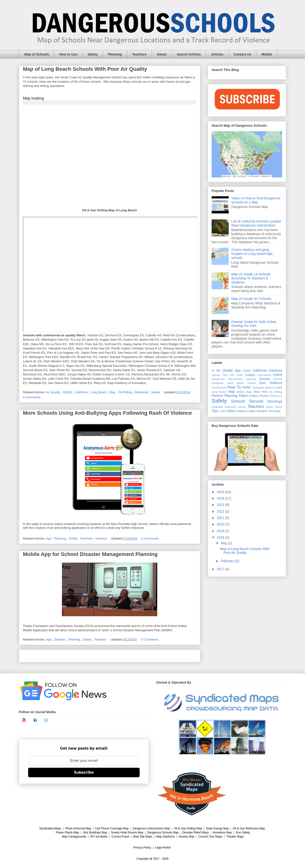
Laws (279, 388)
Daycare (251, 379)
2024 (221, 498)
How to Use (68, 54)
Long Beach (99, 392)
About (162, 54)
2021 (221, 518)
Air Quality (54, 392)
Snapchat (217, 407)
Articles (217, 54)
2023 (221, 505)
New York (261, 392)
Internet (270, 388)
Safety (93, 54)
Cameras (275, 370)
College (250, 375)
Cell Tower (236, 375)
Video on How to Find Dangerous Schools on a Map (256, 200)
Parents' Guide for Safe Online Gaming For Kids (254, 324)
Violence (101, 538)
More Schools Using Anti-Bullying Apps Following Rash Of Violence (107, 413)
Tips (215, 411)
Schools (238, 401)
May (224, 543)
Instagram (258, 388)
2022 (221, 511)
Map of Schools (37, 54)
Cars (225, 375)
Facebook (217, 383)
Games (252, 383)
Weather (262, 411)
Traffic (222, 411)
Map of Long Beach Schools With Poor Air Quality (85, 69)
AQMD (68, 392)
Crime (278, 375)
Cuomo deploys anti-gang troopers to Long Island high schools (252, 254)
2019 (221, 531)
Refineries (142, 392)
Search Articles (189, 54)
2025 (221, 492)
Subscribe (230, 407)
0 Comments (32, 397)
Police (243, 396)
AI (213, 371)
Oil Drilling (125, 392)
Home (110, 656)
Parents (217, 396)
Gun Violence (271, 383)
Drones (278, 379)
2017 (221, 569)
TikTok (278, 407)
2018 (221, 537)
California (82, 392)
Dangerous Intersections (227, 379)
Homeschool (219, 388)
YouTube (275, 411)
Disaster (60, 639)
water (252, 411)
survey (242, 407)
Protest (264, 396)
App (49, 538)
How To (234, 387)
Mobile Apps (244, 392)
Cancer (216, 375)
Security (256, 401)
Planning (115, 54)
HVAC (247, 387)
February (228, 561)
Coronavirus (264, 375)
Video (231, 411)
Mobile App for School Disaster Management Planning (90, 554)
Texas (269, 407)
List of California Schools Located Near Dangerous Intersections (256, 223)
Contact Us (243, 54)
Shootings (275, 401)
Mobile (267, 54)
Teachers (139, 54)
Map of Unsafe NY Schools (251, 299)
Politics (254, 396)
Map (113, 392)
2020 (221, 524)
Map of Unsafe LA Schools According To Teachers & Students (251, 278)
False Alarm (235, 383)
